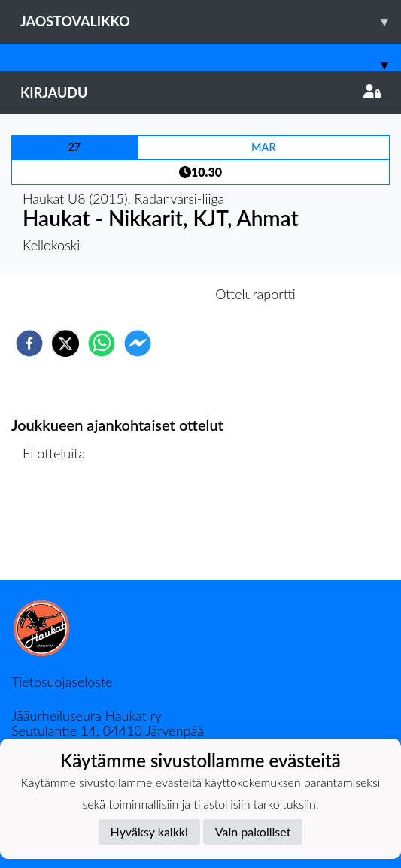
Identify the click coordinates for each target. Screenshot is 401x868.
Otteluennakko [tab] (148, 294)
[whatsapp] (102, 343)
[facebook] (29, 343)
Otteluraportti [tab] (255, 294)
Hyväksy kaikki (149, 832)
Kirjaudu (200, 92)
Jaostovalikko (211, 21)
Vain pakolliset (253, 832)
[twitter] (65, 343)
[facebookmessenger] (138, 343)
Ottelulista (60, 529)
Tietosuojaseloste (62, 682)
